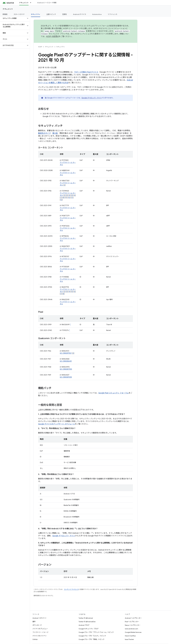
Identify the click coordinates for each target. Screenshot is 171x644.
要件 (34, 622)
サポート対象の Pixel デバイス (86, 72)
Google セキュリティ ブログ (89, 629)
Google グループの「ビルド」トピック (92, 636)
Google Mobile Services (133, 632)
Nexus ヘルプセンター (133, 625)
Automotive (97, 14)
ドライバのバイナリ (39, 636)
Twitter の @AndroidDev (87, 622)
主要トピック (51, 14)
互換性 (65, 14)
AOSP (40, 47)
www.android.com (131, 629)
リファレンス (113, 14)
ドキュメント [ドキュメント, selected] (24, 3)
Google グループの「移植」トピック (91, 639)
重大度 (55, 133)
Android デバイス (80, 14)
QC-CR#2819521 (66, 353)
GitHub (35, 639)
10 (69, 197)
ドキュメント (8, 9)
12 (61, 200)
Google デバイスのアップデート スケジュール (57, 424)
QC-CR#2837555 (66, 369)
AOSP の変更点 (53, 36)
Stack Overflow (130, 636)
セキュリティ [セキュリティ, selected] (36, 14)
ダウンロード (37, 625)
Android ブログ (84, 625)
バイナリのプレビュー (40, 629)
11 (72, 197)
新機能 (5, 14)
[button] (13, 18)
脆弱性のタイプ (44, 133)
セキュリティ (61, 47)
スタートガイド (19, 14)
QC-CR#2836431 (66, 361)
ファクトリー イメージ (40, 632)
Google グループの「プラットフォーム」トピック (96, 632)
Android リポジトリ (39, 618)
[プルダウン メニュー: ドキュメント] (32, 3)
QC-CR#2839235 (66, 377)
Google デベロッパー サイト (92, 98)
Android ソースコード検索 (47, 3)
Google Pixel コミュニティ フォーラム (114, 393)
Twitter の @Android (86, 618)
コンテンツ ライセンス (71, 589)
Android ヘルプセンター (133, 618)
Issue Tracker (129, 639)
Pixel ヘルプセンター (132, 622)
